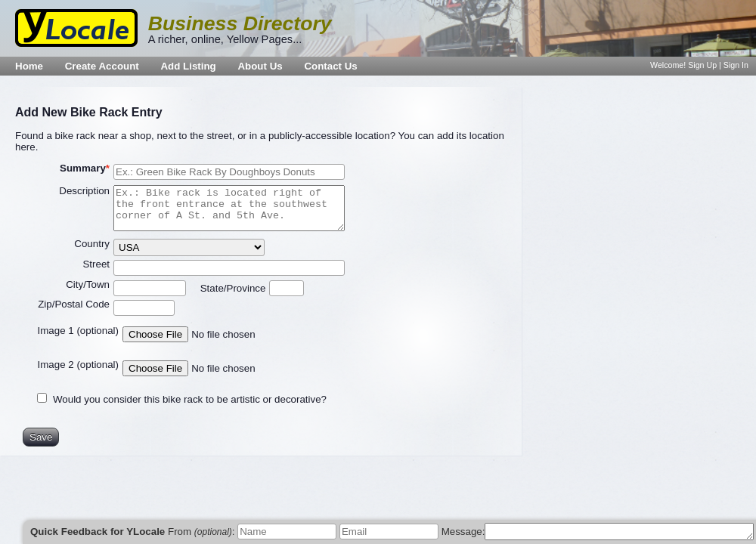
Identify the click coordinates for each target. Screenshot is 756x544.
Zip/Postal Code (74, 304)
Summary (83, 168)
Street (96, 264)
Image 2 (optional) (78, 365)
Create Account (102, 66)
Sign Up (702, 65)
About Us (260, 66)
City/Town (88, 284)
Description (84, 191)
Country (92, 244)
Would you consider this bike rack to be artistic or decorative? (190, 399)
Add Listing (188, 66)
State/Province (233, 288)
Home (29, 66)
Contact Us (330, 66)
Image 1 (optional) (78, 331)
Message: (463, 532)
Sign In (736, 65)
